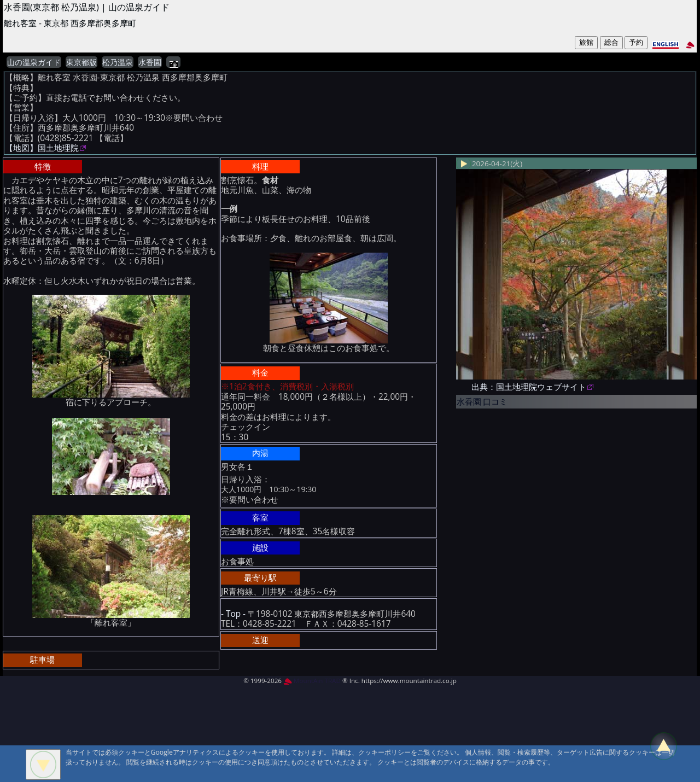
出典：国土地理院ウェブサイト (529, 387)
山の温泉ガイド (34, 62)
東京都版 (81, 62)
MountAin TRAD (312, 681)
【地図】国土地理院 (42, 148)
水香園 (150, 62)
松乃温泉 (118, 62)
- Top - (233, 614)
